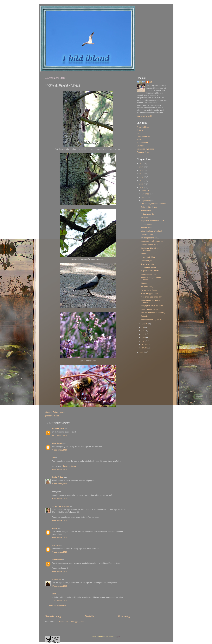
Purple (144, 254)
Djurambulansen (143, 137)
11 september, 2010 (59, 601)
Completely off (147, 261)
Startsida (89, 616)
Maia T (54, 528)
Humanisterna (142, 143)
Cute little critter (147, 235)
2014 (142, 174)
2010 (142, 187)
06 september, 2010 (59, 571)
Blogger (117, 637)
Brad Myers (57, 579)
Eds (53, 458)
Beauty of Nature (69, 466)
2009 (142, 352)
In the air (145, 217)
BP (138, 133)
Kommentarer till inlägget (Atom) (72, 622)
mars (144, 341)
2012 (142, 181)
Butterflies (145, 316)
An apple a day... (148, 287)
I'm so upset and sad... (150, 238)
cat (151, 82)
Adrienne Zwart (58, 429)
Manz (54, 594)
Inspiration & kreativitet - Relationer (151, 249)
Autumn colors (147, 228)
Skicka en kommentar (57, 606)
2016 (142, 167)
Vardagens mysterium (145, 149)
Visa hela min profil (144, 116)
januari (144, 348)
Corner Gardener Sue (61, 506)
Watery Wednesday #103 (151, 320)
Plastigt (144, 283)
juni (143, 331)
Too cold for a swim (149, 267)
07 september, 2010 (59, 586)
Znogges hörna (143, 152)
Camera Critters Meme (55, 412)
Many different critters (150, 309)
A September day (148, 214)
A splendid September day (151, 297)
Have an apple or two (149, 294)
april (143, 338)
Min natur (141, 146)
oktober (145, 197)
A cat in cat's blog (148, 257)
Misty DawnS (57, 443)
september (146, 201)
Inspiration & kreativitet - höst (152, 221)
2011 (142, 184)
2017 (142, 163)
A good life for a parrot (150, 271)
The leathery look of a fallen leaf (154, 204)
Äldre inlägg (124, 616)
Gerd (139, 140)
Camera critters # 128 (150, 245)
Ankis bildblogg (143, 127)
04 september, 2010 (59, 435)
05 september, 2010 (59, 520)
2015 (142, 170)
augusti (145, 324)
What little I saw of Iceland (151, 231)
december (146, 190)
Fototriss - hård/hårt (149, 274)
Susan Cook (57, 560)
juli (143, 327)
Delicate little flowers (149, 207)
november (146, 194)
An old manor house (149, 290)
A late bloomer (147, 224)
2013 (142, 177)
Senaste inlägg (53, 616)
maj (143, 334)
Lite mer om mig (147, 264)
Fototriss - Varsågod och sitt (152, 241)
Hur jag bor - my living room (152, 306)
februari (145, 344)
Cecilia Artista (58, 477)
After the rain (146, 211)
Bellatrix (140, 130)
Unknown (56, 545)
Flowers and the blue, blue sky (153, 313)
